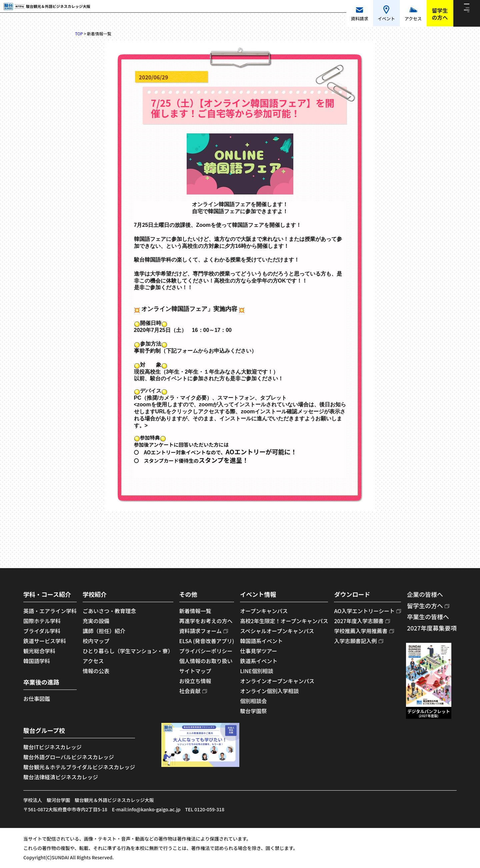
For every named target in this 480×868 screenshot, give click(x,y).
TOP (79, 34)
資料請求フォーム (201, 631)
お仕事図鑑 (37, 699)
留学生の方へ (425, 605)
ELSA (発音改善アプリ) (207, 641)
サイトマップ (195, 671)
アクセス (93, 661)
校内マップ (96, 641)
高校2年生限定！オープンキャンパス (284, 621)
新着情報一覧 (195, 611)
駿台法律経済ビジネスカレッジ (61, 777)
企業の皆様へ (425, 594)
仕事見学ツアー (258, 651)
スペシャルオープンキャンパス (277, 631)
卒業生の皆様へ (428, 616)
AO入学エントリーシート (364, 611)
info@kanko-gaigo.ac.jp (154, 809)
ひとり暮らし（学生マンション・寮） (128, 651)
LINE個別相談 (256, 671)
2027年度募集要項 (432, 628)
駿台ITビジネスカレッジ (52, 747)
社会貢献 (190, 691)
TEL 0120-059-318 (205, 809)
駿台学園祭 (253, 711)
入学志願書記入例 (355, 641)
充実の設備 (96, 621)
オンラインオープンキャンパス (277, 681)
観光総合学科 (39, 651)
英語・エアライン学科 (50, 611)
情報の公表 (96, 671)
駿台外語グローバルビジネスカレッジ (69, 757)
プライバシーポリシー (206, 651)
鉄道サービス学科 (45, 641)
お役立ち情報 (195, 681)
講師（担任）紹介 (104, 631)
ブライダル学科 (42, 631)
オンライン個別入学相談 (269, 691)
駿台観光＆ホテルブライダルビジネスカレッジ (79, 767)
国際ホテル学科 (42, 621)
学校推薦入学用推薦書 (361, 631)
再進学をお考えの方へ (206, 621)
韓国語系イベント (261, 641)
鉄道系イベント (259, 661)
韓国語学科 (37, 661)
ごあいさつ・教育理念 (109, 611)
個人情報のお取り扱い (206, 661)
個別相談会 (253, 701)
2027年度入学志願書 (359, 621)
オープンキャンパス (264, 611)
